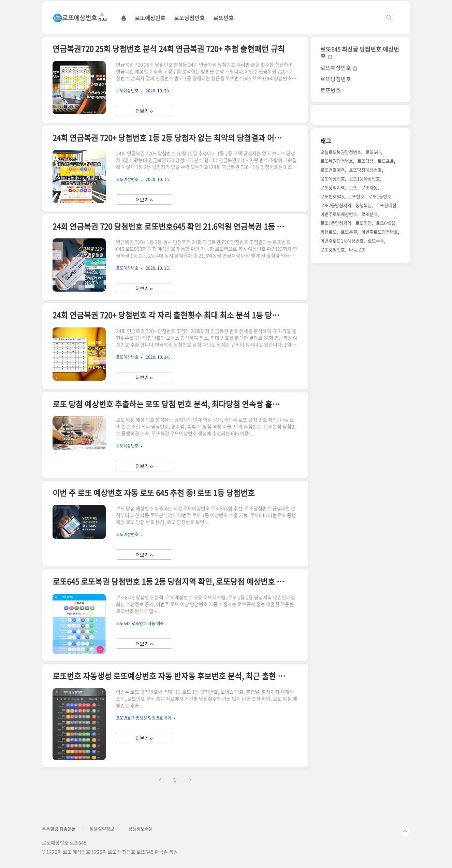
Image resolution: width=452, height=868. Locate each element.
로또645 (373, 152)
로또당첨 (365, 161)
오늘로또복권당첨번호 (341, 152)
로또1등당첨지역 (336, 223)
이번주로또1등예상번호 (342, 241)
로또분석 (369, 214)
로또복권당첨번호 (337, 161)
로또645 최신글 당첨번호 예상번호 (360, 52)
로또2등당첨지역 (336, 205)
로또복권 (349, 232)
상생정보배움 (141, 829)
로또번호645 (332, 196)
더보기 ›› (144, 111)
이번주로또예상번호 (339, 214)
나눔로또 (357, 249)
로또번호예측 (333, 170)
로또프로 (386, 161)
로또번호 (223, 18)
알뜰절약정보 (102, 829)
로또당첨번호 (189, 18)
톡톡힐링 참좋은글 (59, 829)
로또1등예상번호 (364, 179)
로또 (353, 187)
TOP (405, 832)
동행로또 (329, 232)
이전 (160, 780)
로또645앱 (386, 223)
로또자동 (369, 187)
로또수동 (376, 241)
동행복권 (364, 205)
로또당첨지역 (333, 187)
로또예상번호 (150, 18)
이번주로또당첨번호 (380, 232)
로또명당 (364, 223)
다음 (190, 780)
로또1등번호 (380, 196)
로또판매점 (386, 205)
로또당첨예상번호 (365, 170)
